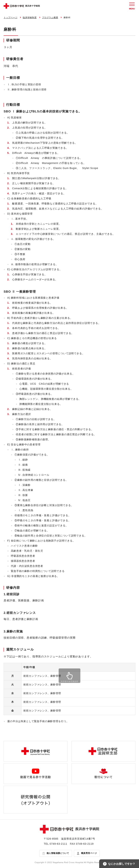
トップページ (10, 18)
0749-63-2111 (58, 844)
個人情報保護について (58, 853)
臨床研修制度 (30, 18)
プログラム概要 (50, 18)
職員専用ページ (89, 853)
